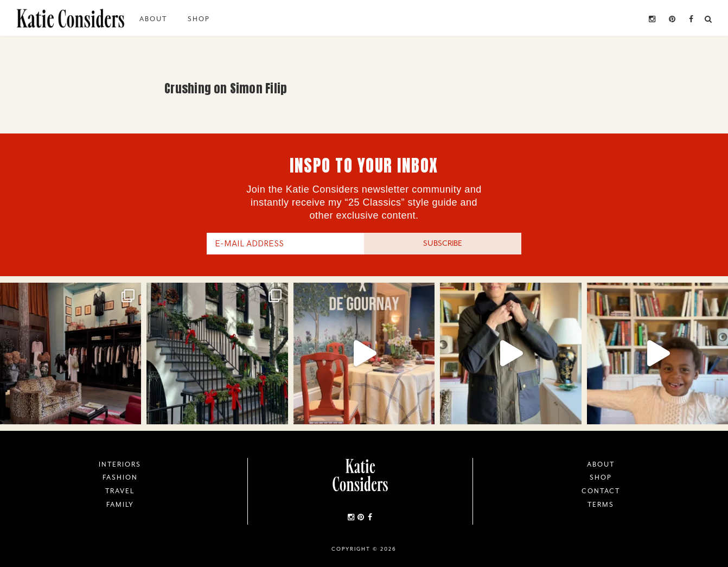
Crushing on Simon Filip (226, 88)
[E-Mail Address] (285, 244)
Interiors (120, 464)
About (153, 19)
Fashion (120, 477)
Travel (120, 491)
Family (120, 505)
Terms (601, 505)
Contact (601, 491)
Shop (199, 19)
